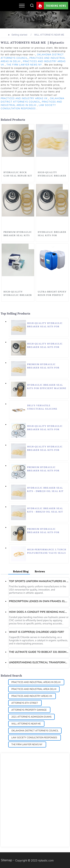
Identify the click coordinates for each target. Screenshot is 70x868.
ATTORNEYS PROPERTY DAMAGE (29, 710)
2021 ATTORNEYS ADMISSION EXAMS (31, 717)
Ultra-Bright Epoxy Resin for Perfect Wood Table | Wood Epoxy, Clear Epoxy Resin (52, 294)
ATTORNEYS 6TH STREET (25, 703)
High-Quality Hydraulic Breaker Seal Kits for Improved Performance (45, 449)
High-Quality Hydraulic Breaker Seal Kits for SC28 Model (52, 174)
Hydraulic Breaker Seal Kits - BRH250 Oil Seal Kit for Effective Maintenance (45, 510)
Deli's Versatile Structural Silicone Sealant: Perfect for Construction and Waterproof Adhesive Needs (43, 407)
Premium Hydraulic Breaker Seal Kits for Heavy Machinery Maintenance (18, 234)
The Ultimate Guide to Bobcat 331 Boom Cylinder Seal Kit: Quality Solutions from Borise (39, 652)
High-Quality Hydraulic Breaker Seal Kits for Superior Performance (45, 428)
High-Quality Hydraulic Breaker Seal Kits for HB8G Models (45, 325)
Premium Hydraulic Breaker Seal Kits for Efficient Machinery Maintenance (43, 531)
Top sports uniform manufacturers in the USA (39, 581)
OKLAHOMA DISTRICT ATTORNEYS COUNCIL (35, 731)
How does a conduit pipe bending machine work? (39, 612)
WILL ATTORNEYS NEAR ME (49, 35)
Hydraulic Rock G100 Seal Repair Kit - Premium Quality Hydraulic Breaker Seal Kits (18, 174)
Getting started (19, 35)
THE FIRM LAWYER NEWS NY (25, 65)
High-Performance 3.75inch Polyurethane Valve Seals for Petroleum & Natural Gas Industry (47, 551)
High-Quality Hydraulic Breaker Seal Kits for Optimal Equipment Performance (45, 346)
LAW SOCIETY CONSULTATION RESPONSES (35, 738)
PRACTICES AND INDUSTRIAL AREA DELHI (34, 689)
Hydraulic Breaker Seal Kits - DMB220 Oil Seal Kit (45, 489)
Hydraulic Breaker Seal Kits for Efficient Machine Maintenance (47, 387)
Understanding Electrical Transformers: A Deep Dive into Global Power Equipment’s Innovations (39, 662)
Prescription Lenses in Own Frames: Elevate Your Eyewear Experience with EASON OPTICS (39, 601)
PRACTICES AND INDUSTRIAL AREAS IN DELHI (36, 682)
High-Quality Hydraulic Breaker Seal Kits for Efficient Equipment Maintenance (18, 294)
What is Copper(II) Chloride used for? (36, 632)
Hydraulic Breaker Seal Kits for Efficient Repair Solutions (52, 234)
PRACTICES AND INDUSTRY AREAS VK (25, 98)
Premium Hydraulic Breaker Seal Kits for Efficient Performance (44, 366)
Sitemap (7, 860)
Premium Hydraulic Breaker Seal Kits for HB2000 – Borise (43, 469)
